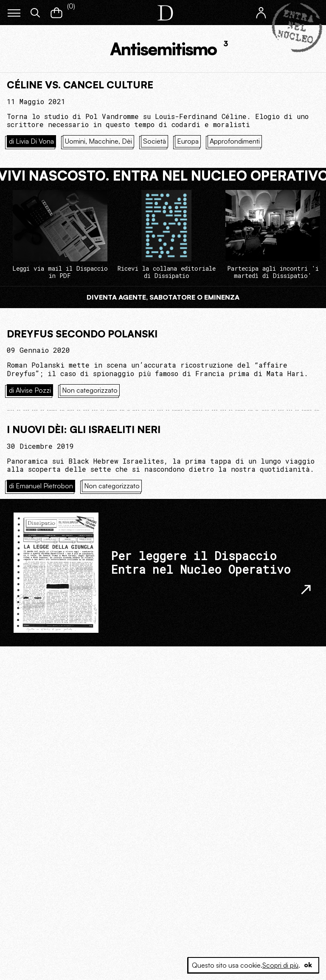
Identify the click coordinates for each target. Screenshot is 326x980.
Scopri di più (280, 965)
